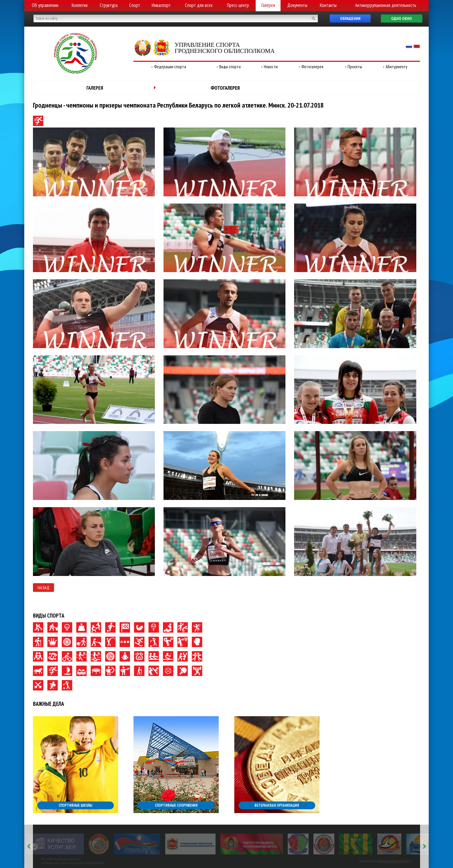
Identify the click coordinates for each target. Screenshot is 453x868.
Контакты (328, 5)
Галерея (268, 5)
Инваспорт (161, 5)
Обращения (350, 19)
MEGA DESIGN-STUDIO (394, 861)
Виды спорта (230, 67)
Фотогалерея (312, 67)
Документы (297, 5)
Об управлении (45, 5)
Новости (271, 67)
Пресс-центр (238, 5)
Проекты (355, 67)
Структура (109, 5)
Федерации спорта (170, 67)
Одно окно (402, 19)
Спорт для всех (199, 5)
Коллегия (80, 5)
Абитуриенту (397, 67)
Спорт (135, 5)
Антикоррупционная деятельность (386, 5)
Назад (43, 588)
